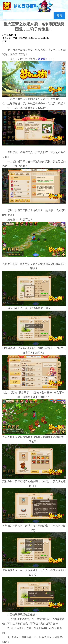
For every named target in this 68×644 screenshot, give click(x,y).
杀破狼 (42, 59)
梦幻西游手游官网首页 (7, 6)
